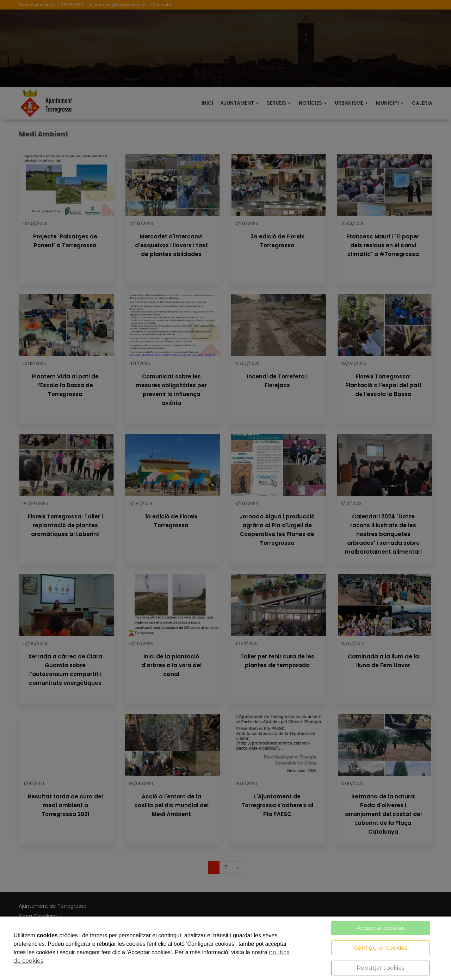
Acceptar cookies (381, 928)
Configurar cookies (381, 948)
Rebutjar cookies (380, 968)
